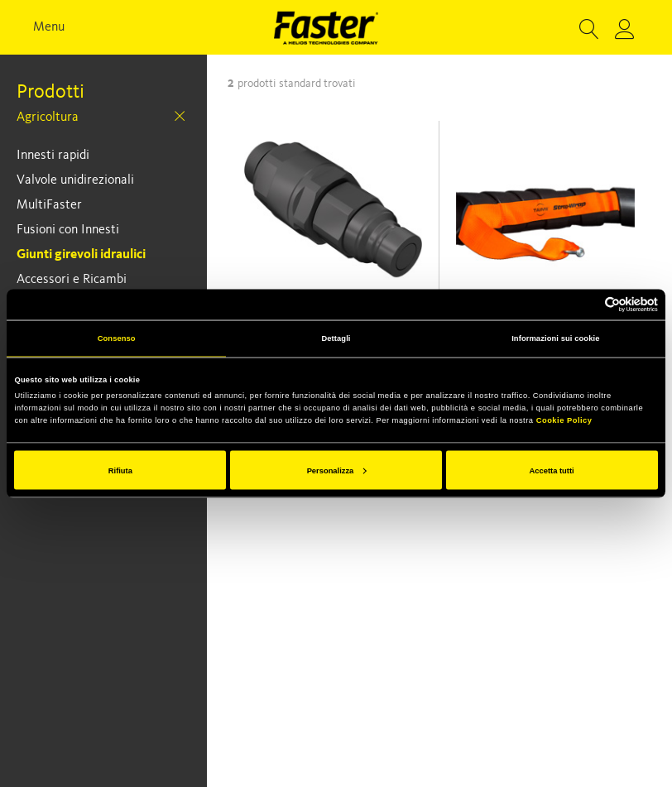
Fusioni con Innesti (68, 230)
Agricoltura (48, 118)
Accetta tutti (552, 470)
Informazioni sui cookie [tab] (555, 338)
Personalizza (337, 470)
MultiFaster (49, 205)
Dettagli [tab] (336, 338)
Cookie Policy (564, 420)
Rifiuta (120, 470)
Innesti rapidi (53, 156)
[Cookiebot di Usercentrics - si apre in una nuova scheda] (586, 304)
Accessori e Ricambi (72, 280)
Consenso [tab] (117, 338)
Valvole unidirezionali (75, 180)
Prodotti (50, 93)
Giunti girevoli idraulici (81, 255)
